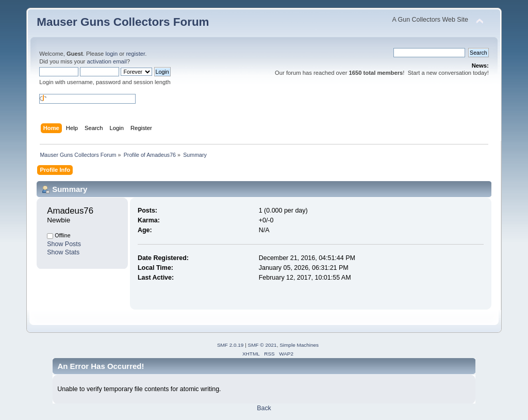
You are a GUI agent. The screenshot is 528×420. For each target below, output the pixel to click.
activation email (106, 61)
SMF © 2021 (262, 345)
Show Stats (63, 252)
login (111, 54)
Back (264, 408)
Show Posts (64, 244)
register (135, 54)
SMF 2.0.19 (230, 345)
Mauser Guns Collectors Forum (123, 22)
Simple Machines (299, 345)
